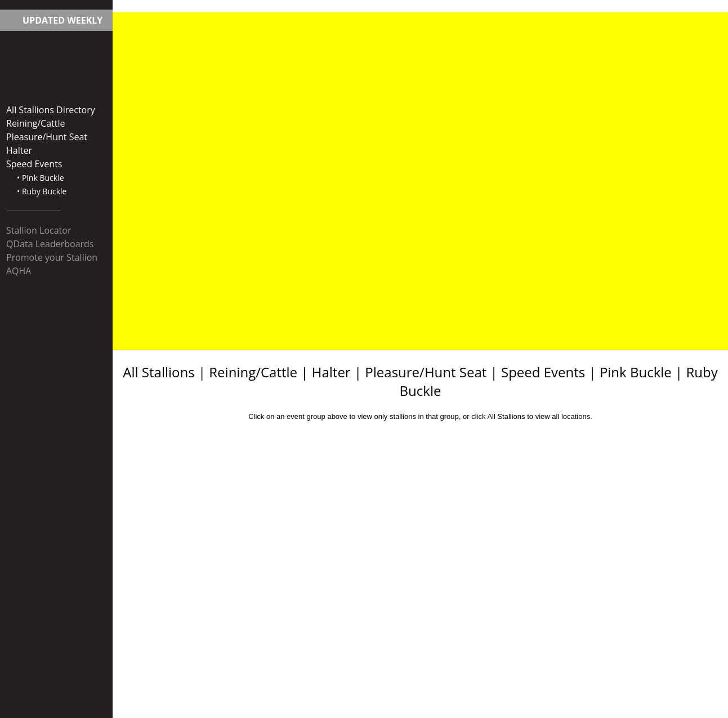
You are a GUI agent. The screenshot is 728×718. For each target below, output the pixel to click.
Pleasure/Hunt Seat (47, 137)
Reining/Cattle (36, 123)
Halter (19, 150)
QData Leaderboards (50, 244)
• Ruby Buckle (42, 191)
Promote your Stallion (52, 257)
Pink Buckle (636, 372)
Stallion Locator (39, 230)
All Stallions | (166, 372)
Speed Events (34, 164)
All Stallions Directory (51, 110)
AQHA (19, 271)
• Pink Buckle (41, 178)
